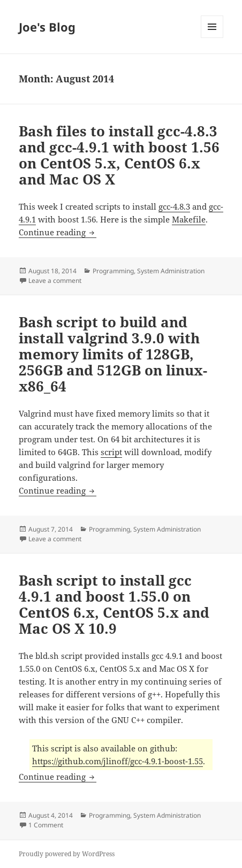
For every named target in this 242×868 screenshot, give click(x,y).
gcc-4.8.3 (174, 206)
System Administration (171, 271)
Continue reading (58, 232)
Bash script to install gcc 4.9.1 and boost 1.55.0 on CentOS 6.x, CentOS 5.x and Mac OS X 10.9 (114, 604)
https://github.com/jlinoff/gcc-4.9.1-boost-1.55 (118, 761)
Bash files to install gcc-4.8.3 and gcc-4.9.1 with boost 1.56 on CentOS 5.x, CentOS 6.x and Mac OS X (119, 155)
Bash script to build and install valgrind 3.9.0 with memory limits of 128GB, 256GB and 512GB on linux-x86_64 (113, 354)
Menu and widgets (212, 38)
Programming (113, 271)
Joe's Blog (47, 27)
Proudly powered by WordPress (67, 854)
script (111, 452)
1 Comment (46, 825)
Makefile (189, 219)
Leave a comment (55, 281)
